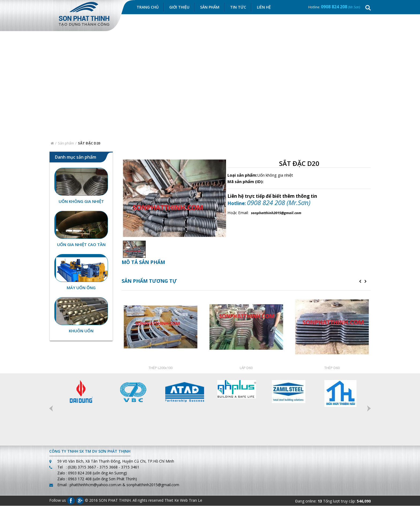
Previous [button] (51, 409)
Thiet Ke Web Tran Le (183, 500)
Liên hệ (264, 7)
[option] (133, 250)
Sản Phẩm (210, 7)
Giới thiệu (179, 7)
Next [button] (369, 409)
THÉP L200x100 (161, 368)
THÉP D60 (332, 368)
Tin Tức (238, 7)
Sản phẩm (66, 143)
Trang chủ (148, 7)
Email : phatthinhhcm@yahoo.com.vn (89, 485)
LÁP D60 (246, 368)
